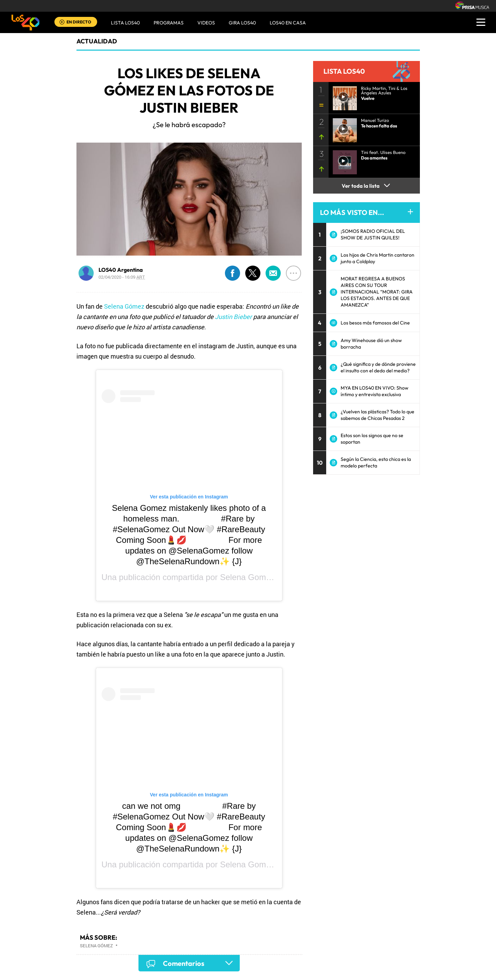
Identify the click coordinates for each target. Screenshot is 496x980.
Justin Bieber (233, 317)
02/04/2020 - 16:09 (122, 277)
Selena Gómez (124, 306)
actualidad (97, 41)
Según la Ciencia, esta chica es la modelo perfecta (376, 462)
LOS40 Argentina (121, 270)
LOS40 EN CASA (288, 23)
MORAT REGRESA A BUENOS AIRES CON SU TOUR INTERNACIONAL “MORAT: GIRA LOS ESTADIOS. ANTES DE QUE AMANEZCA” (377, 292)
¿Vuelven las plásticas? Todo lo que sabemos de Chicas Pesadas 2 (378, 415)
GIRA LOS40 (242, 23)
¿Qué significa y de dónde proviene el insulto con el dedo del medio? (378, 367)
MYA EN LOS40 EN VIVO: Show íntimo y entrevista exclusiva (375, 391)
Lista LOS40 (125, 23)
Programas (169, 23)
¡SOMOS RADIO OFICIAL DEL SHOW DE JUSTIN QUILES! (373, 234)
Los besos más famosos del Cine (375, 323)
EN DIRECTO (79, 22)
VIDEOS (206, 23)
